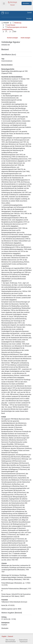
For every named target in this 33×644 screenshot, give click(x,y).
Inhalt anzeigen (25, 38)
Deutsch (11, 636)
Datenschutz (23, 640)
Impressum (24, 642)
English (4, 636)
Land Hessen (10, 25)
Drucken (29, 19)
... (7, 32)
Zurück (29, 13)
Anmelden (26, 3)
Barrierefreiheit (11, 642)
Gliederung (17, 23)
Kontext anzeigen (12, 38)
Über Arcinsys (10, 640)
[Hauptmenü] (4, 4)
